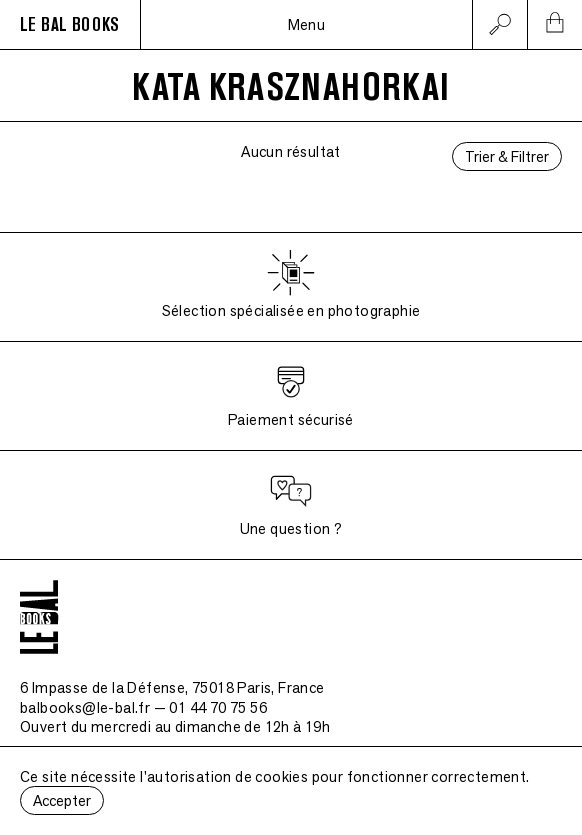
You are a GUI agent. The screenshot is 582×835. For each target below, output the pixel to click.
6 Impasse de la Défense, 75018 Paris (172, 687)
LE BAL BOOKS (70, 25)
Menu (307, 24)
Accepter (62, 800)
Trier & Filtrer (507, 156)
